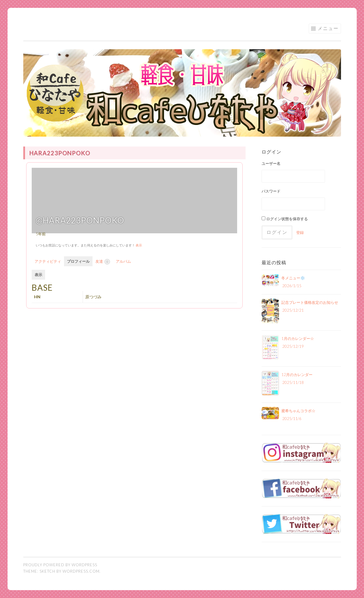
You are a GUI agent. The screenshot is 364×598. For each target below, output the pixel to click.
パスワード (271, 191)
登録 (300, 232)
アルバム (123, 261)
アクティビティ (48, 261)
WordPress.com (81, 571)
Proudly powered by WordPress (60, 565)
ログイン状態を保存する (285, 219)
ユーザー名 (271, 163)
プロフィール (78, 261)
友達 (103, 262)
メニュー (328, 28)
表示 (139, 245)
